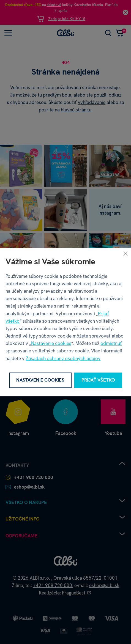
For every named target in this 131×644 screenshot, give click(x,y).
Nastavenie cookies (51, 344)
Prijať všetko (98, 380)
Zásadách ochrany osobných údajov (63, 358)
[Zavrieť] (125, 253)
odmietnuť (111, 344)
